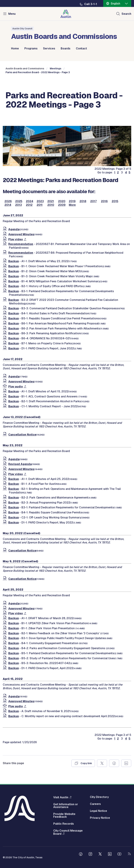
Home (15, 49)
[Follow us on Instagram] (90, 854)
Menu (12, 14)
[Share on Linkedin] (126, 763)
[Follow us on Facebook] (81, 854)
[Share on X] (102, 763)
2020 (62, 201)
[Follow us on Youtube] (119, 854)
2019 (72, 201)
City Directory (99, 797)
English (115, 4)
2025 (19, 201)
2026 (8, 201)
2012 (29, 205)
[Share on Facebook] (114, 763)
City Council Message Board (68, 832)
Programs (31, 49)
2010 (51, 205)
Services (49, 49)
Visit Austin (61, 797)
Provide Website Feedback (64, 815)
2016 (104, 201)
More (72, 205)
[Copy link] (83, 763)
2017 (93, 201)
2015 (115, 201)
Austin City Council (22, 29)
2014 (8, 205)
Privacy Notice (100, 818)
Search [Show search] (126, 14)
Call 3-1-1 (91, 4)
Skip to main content (14, 0)
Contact (81, 49)
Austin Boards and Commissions (25, 68)
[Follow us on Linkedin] (110, 854)
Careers (95, 804)
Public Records (64, 824)
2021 (51, 201)
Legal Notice (98, 811)
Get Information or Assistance (66, 806)
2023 (40, 201)
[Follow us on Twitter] (100, 854)
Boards (66, 49)
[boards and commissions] (67, 165)
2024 (30, 201)
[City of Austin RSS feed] (129, 854)
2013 (19, 205)
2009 (62, 205)
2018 (83, 201)
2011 (40, 205)
